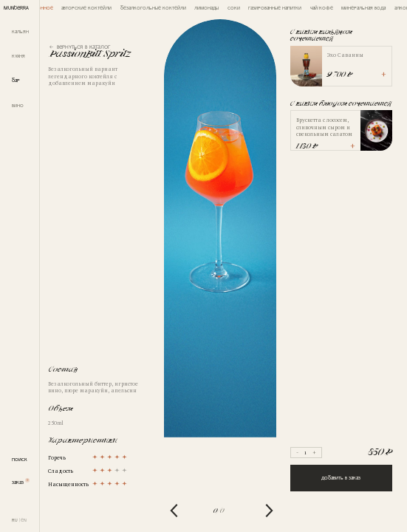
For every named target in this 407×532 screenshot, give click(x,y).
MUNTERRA (16, 7)
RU (15, 520)
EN (24, 520)
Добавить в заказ (341, 478)
